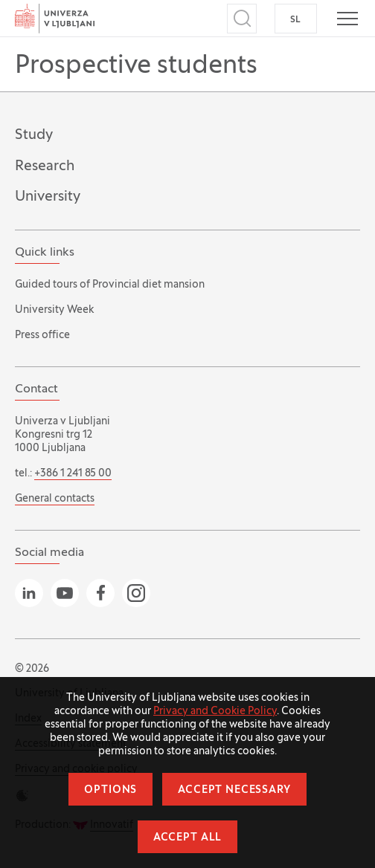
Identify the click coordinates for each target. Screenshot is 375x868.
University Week (54, 310)
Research (45, 166)
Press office (42, 336)
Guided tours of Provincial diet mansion (110, 285)
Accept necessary (234, 790)
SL (296, 20)
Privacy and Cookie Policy (215, 712)
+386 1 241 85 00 (73, 474)
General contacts (55, 499)
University (48, 197)
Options (110, 790)
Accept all (187, 838)
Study (34, 135)
